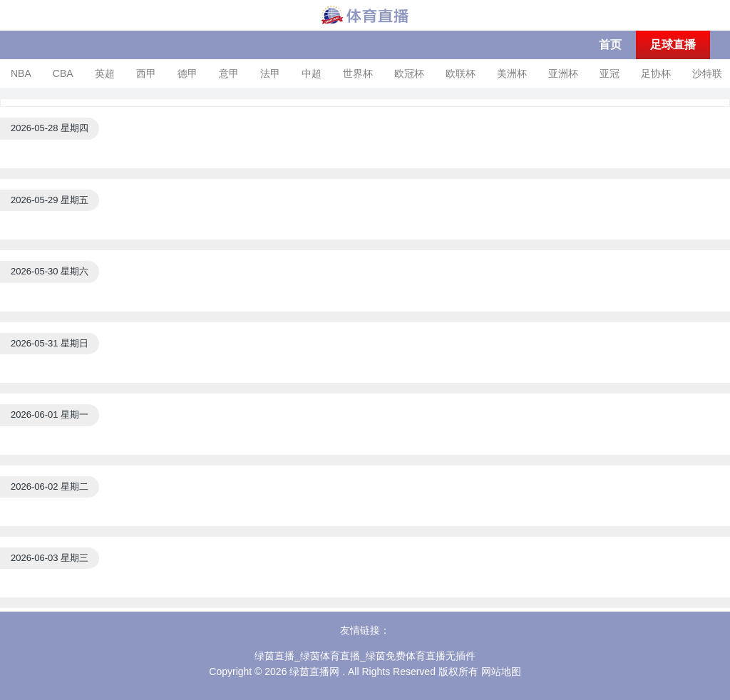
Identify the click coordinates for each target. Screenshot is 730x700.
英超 (105, 73)
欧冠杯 (409, 73)
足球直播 (673, 45)
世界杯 (358, 73)
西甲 (146, 73)
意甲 (229, 73)
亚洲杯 (563, 73)
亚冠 (610, 73)
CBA (63, 73)
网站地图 (501, 671)
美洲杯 (512, 73)
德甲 (187, 73)
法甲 (270, 73)
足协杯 (656, 73)
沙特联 (707, 73)
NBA (21, 73)
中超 (312, 73)
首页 (610, 45)
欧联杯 (461, 73)
